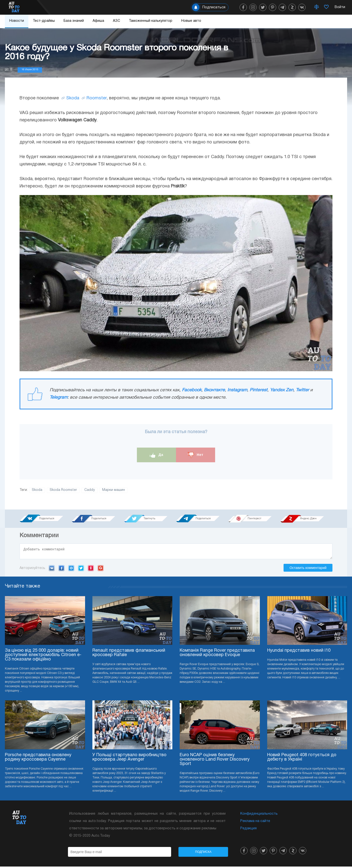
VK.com (52, 569)
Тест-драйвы (44, 21)
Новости (17, 21)
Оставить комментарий (308, 569)
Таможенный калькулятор (151, 21)
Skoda (73, 98)
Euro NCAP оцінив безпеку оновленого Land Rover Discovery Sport (215, 761)
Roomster (97, 98)
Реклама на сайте (255, 823)
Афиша (98, 21)
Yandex (91, 569)
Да (157, 455)
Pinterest (258, 390)
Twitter (302, 390)
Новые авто (191, 21)
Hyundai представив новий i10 (299, 652)
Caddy (90, 490)
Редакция (248, 830)
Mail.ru (71, 569)
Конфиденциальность (259, 815)
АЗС (116, 21)
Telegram (59, 398)
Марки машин (114, 490)
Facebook (192, 390)
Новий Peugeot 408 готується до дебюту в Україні (302, 759)
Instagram (237, 390)
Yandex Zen (282, 390)
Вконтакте (214, 390)
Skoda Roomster (63, 490)
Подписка (203, 853)
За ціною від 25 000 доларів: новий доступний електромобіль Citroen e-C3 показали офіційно (43, 656)
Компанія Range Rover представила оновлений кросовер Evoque (217, 654)
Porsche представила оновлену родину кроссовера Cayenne (38, 759)
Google (101, 569)
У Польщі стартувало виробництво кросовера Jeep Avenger (129, 759)
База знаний (74, 21)
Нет (196, 455)
